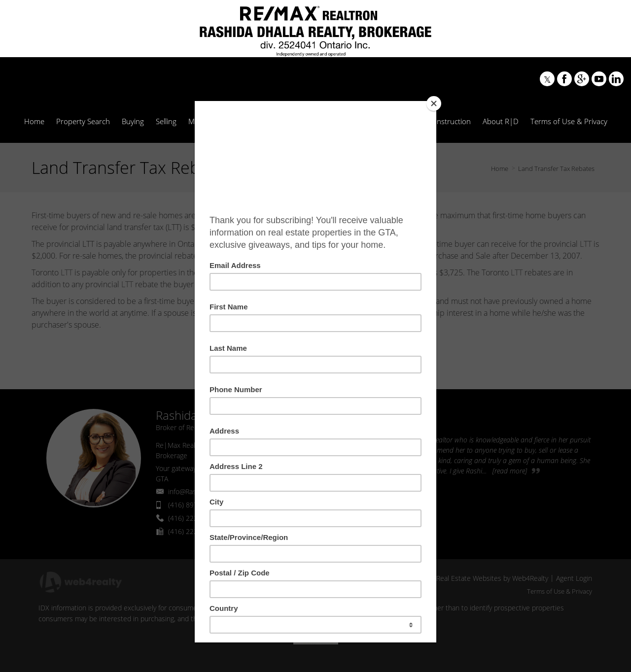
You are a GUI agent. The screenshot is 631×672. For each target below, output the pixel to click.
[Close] (434, 103)
